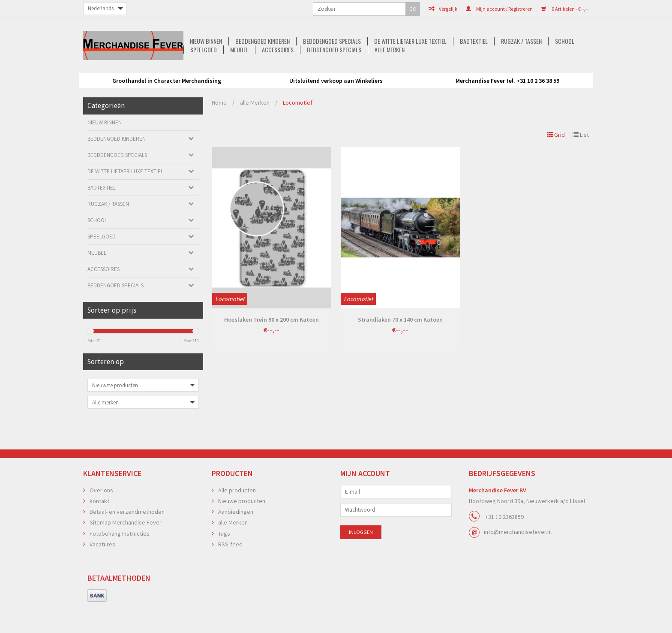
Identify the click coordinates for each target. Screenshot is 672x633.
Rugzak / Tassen (441, 73)
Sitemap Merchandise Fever (126, 549)
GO (183, 9)
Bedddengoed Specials (247, 73)
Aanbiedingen (236, 538)
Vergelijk (357, 9)
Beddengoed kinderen (177, 73)
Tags (224, 560)
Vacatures (102, 571)
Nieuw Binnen (119, 73)
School (485, 73)
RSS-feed (230, 571)
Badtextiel (392, 73)
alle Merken (394, 82)
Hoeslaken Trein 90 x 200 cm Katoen (271, 346)
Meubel (560, 73)
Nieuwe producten (242, 527)
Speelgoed (523, 73)
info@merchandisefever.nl (518, 558)
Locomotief (298, 129)
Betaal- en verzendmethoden (127, 538)
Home (219, 129)
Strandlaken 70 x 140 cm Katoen (400, 346)
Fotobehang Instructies (120, 560)
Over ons (101, 517)
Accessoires (279, 82)
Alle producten (237, 517)
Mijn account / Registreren (414, 9)
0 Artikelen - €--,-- (479, 9)
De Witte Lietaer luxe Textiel (327, 73)
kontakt (99, 527)
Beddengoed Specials (337, 82)
